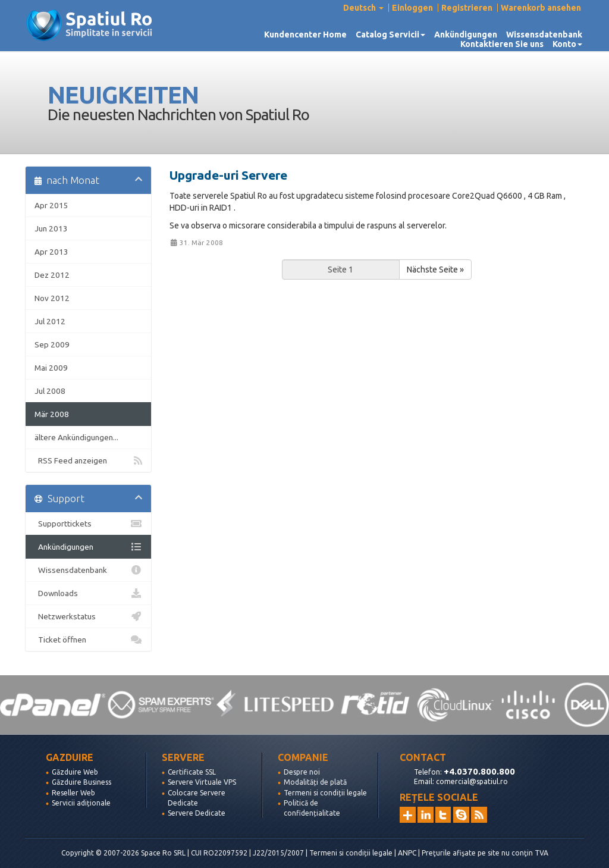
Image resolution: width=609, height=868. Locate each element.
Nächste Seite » (435, 270)
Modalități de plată (315, 782)
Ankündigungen (466, 35)
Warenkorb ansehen (541, 8)
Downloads (88, 593)
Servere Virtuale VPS (202, 782)
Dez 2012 (52, 275)
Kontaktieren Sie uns (502, 44)
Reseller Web (73, 793)
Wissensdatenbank (544, 35)
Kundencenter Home (305, 35)
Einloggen (412, 8)
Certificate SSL (192, 772)
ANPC (407, 853)
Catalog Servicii (390, 35)
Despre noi (302, 772)
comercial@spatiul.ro (472, 781)
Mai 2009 (51, 368)
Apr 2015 (51, 205)
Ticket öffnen (88, 640)
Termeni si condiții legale (325, 793)
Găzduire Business (81, 782)
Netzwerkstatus (88, 616)
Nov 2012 (52, 298)
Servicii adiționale (81, 803)
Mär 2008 (52, 414)
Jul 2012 (50, 321)
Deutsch (363, 8)
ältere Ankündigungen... (76, 437)
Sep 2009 (52, 344)
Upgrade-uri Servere (228, 175)
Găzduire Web (75, 772)
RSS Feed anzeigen (88, 460)
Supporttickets (88, 524)
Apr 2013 (51, 252)
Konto (567, 44)
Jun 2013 (51, 228)
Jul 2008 (50, 391)
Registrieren (467, 8)
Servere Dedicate (197, 813)
